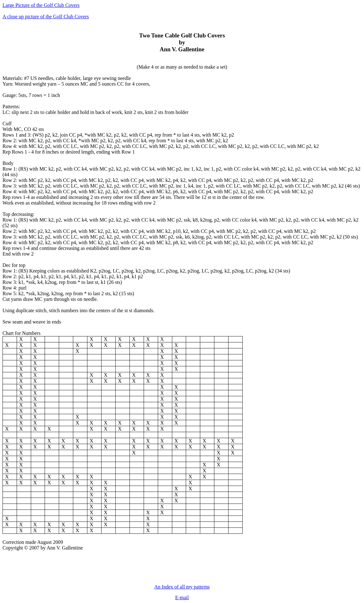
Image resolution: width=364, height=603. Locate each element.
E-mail (182, 597)
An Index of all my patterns (182, 587)
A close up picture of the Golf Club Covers (46, 17)
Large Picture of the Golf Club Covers (41, 5)
